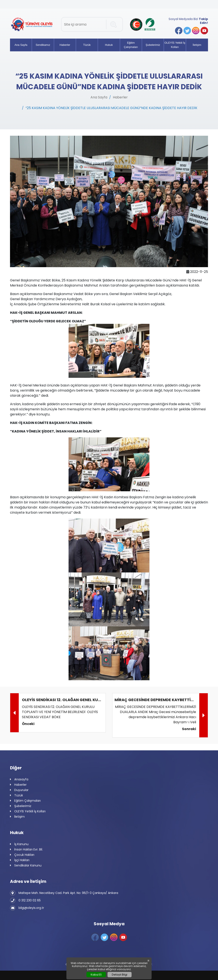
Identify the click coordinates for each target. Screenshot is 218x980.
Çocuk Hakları (22, 855)
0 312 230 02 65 (25, 900)
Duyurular (19, 790)
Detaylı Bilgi (120, 975)
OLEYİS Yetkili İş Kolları (175, 45)
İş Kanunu (19, 844)
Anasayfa (19, 779)
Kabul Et (96, 975)
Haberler (65, 45)
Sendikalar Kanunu (26, 865)
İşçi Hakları (20, 860)
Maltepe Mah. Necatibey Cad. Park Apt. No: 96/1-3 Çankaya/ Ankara (64, 893)
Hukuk (109, 45)
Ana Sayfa (21, 45)
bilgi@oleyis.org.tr (27, 908)
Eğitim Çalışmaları (131, 45)
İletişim (197, 45)
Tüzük (87, 45)
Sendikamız (43, 45)
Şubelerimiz (153, 45)
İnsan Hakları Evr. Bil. (26, 850)
